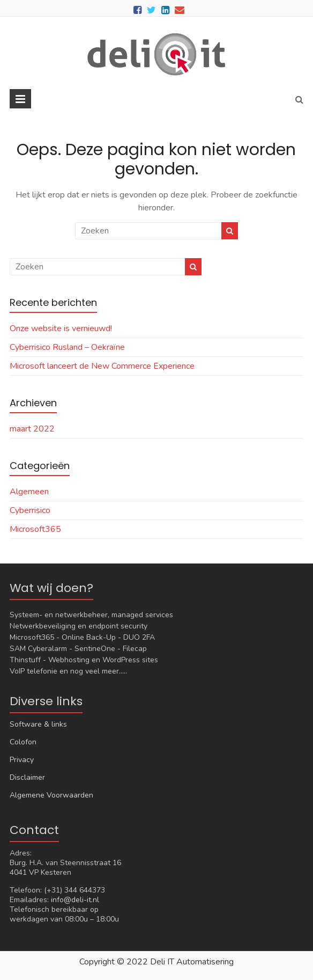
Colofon (23, 742)
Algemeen (29, 492)
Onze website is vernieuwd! (61, 328)
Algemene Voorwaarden (51, 795)
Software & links (38, 724)
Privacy (22, 760)
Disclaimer (27, 777)
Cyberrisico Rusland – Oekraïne (67, 347)
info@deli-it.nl (75, 900)
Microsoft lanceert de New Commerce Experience (102, 366)
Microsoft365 (35, 529)
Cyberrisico (30, 510)
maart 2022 (32, 429)
